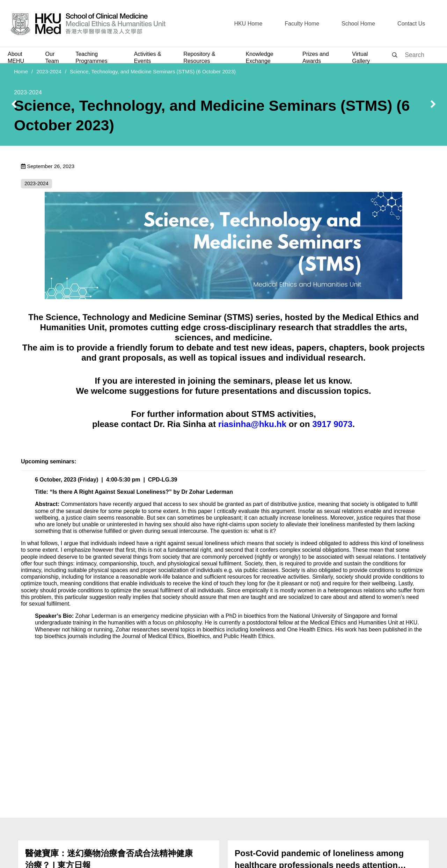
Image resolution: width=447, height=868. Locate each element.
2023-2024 (49, 71)
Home (21, 71)
